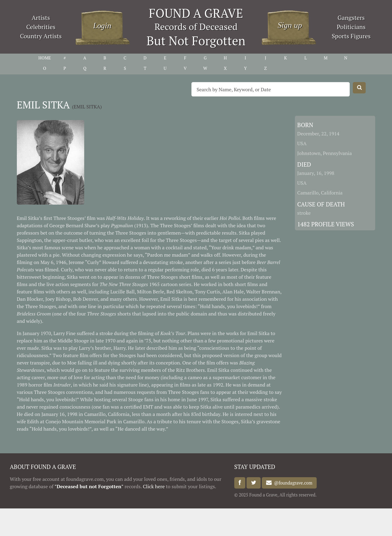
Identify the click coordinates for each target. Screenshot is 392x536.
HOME (45, 58)
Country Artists (41, 36)
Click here (154, 486)
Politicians (351, 27)
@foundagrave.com (292, 483)
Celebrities (41, 27)
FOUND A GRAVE (196, 13)
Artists (41, 18)
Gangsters (351, 18)
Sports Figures (351, 36)
